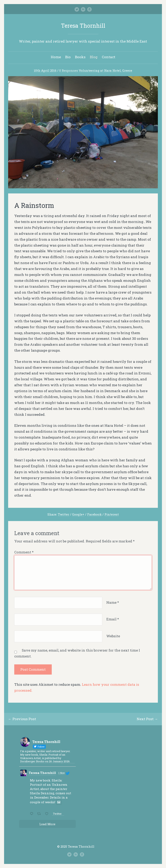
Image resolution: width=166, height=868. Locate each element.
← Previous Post (22, 719)
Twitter (64, 514)
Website (113, 636)
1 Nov (62, 773)
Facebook (94, 514)
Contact (109, 57)
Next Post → (147, 719)
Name (113, 602)
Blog (94, 57)
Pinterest (112, 514)
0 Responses (69, 70)
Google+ (78, 514)
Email (113, 619)
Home (56, 57)
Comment (24, 552)
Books (80, 57)
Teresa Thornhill (83, 26)
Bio (68, 57)
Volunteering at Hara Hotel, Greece (106, 70)
